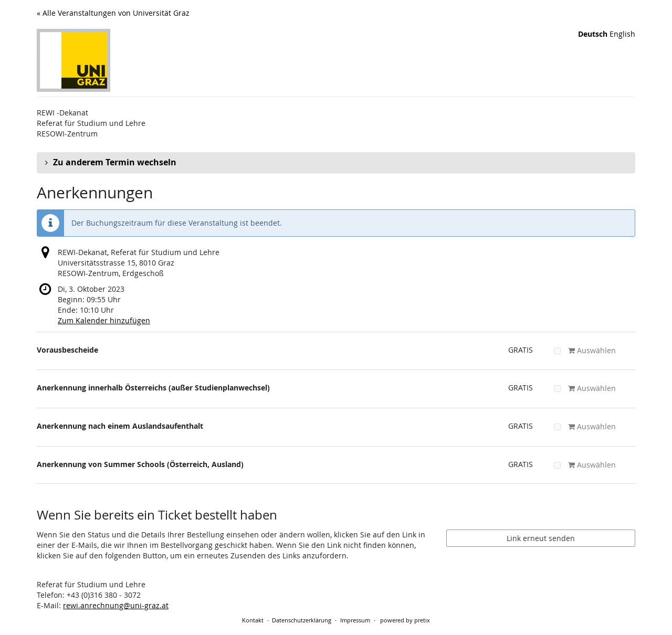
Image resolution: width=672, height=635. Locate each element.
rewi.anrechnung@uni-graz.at (116, 605)
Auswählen (585, 350)
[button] (336, 163)
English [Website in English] (622, 34)
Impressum (355, 620)
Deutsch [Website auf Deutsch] (593, 34)
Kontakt (253, 620)
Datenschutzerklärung (302, 620)
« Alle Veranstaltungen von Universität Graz (113, 13)
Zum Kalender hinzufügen (104, 320)
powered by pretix (405, 620)
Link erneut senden (541, 538)
